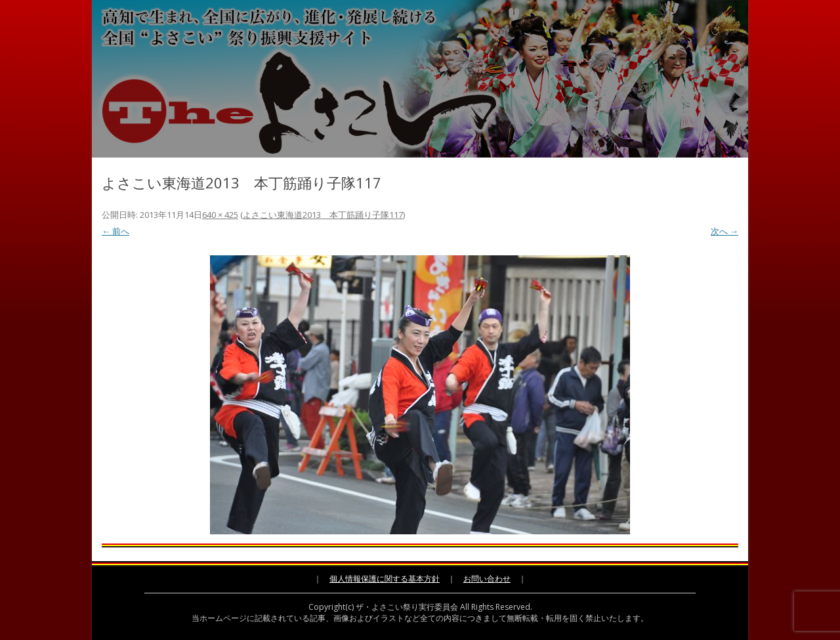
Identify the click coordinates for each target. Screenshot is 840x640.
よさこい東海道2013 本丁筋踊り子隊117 (323, 215)
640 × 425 (220, 215)
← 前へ (115, 231)
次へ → (724, 231)
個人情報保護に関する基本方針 (385, 579)
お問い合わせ (487, 579)
